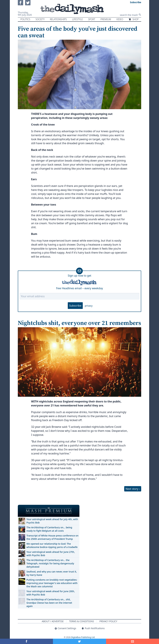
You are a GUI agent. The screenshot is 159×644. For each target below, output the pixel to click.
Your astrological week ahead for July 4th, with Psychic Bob (52, 521)
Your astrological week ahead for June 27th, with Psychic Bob (51, 554)
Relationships (58, 19)
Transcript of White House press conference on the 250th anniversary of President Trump (52, 537)
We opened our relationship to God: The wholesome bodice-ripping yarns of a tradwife (52, 545)
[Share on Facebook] (26, 641)
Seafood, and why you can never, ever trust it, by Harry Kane (52, 573)
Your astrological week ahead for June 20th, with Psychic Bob (51, 593)
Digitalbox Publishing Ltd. (83, 637)
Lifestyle (77, 19)
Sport (92, 19)
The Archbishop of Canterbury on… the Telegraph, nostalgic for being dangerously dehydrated (50, 563)
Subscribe (75, 306)
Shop (134, 19)
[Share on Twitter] (79, 641)
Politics (25, 19)
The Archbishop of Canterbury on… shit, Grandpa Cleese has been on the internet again (49, 603)
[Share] (133, 641)
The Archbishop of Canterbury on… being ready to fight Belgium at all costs (49, 529)
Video (120, 19)
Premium (106, 19)
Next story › (133, 489)
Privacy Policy (108, 621)
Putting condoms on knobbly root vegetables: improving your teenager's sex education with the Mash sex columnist (52, 583)
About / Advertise (53, 621)
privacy (89, 306)
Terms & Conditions (81, 621)
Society (40, 19)
